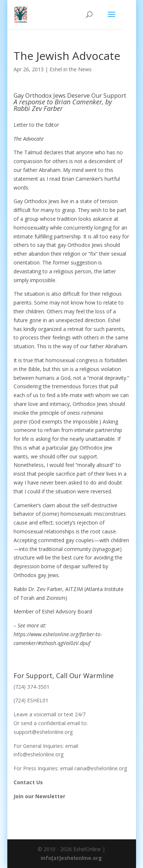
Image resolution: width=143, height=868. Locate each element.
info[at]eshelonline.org (71, 858)
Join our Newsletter (39, 796)
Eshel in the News (71, 69)
